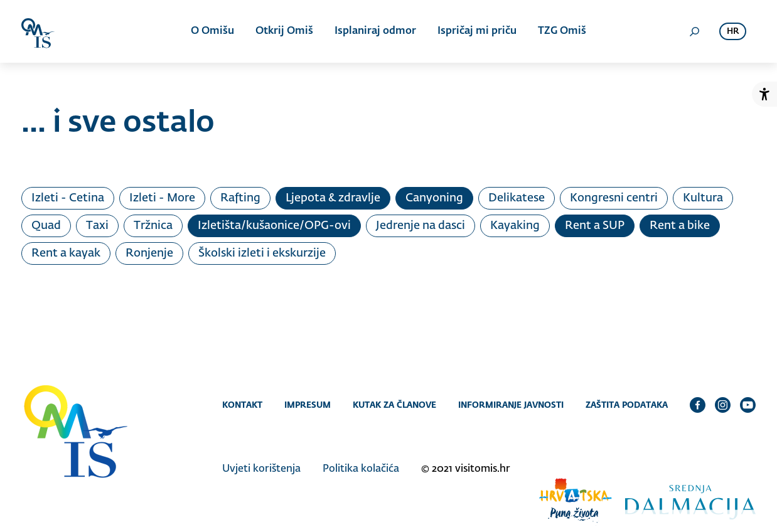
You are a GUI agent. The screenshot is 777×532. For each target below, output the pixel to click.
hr (733, 32)
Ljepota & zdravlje (333, 198)
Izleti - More (162, 198)
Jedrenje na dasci (421, 226)
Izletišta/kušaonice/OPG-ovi (274, 226)
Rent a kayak (66, 253)
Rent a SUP (595, 226)
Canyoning (434, 198)
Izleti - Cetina (68, 198)
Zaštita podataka (627, 405)
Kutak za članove (394, 405)
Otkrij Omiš (284, 31)
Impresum (308, 405)
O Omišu (212, 31)
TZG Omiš (562, 31)
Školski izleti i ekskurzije (262, 253)
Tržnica (153, 226)
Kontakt (242, 405)
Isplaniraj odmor (375, 31)
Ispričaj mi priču (477, 31)
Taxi (97, 226)
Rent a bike (680, 226)
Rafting (240, 198)
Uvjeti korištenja (261, 469)
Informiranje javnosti (511, 405)
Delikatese (517, 198)
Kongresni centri (614, 198)
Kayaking (515, 226)
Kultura (703, 198)
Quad (46, 226)
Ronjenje (149, 253)
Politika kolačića (361, 469)
